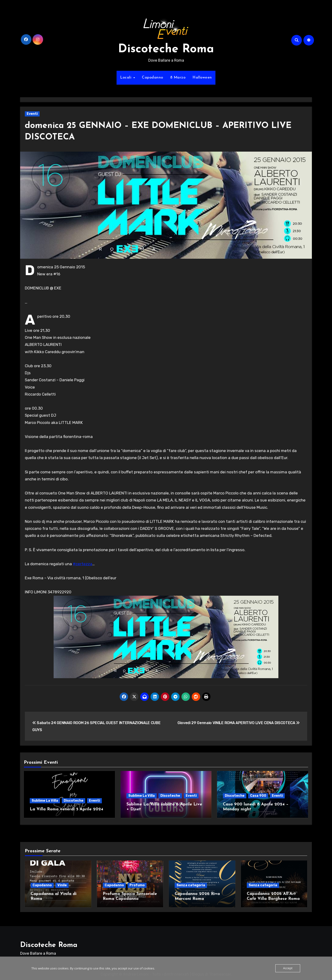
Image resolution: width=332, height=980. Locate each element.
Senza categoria (191, 884)
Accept (288, 968)
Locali (126, 78)
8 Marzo (178, 78)
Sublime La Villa (45, 801)
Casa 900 (258, 796)
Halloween (202, 78)
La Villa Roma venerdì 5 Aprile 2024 (66, 809)
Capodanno (153, 78)
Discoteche (74, 801)
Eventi (32, 114)
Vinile (62, 884)
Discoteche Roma (166, 49)
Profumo (137, 884)
